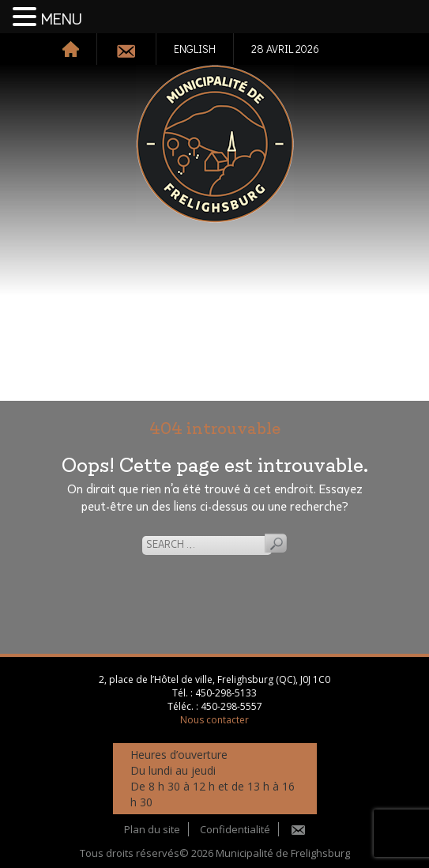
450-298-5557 (231, 706)
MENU (62, 20)
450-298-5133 (226, 693)
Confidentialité (235, 829)
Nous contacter (214, 720)
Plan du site (152, 829)
